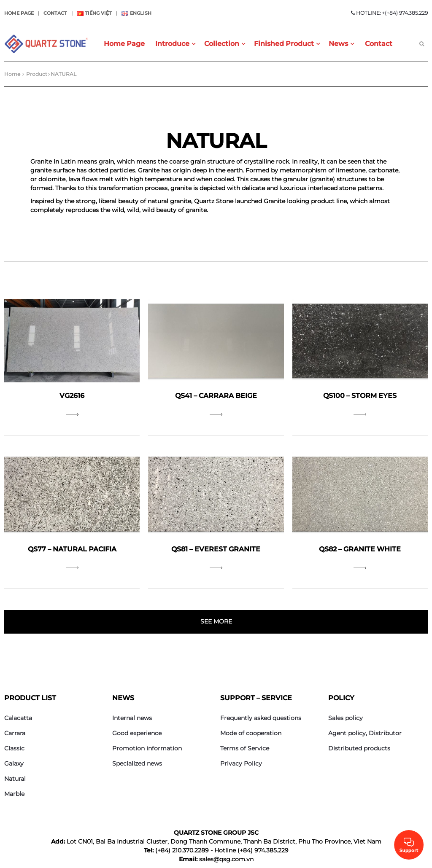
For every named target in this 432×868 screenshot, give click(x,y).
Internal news (132, 718)
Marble (14, 794)
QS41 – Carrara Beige (216, 396)
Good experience (137, 733)
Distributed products (359, 748)
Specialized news (137, 763)
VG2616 (72, 396)
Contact (55, 13)
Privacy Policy (241, 763)
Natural (15, 779)
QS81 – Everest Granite (216, 549)
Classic (14, 748)
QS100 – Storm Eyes (360, 396)
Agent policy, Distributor (365, 733)
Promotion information (147, 748)
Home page (19, 13)
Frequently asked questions (261, 718)
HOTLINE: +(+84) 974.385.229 (389, 13)
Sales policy (346, 718)
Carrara (15, 733)
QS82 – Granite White (360, 549)
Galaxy (14, 763)
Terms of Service (245, 748)
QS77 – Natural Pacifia (72, 549)
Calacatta (18, 718)
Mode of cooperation (251, 733)
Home (12, 74)
